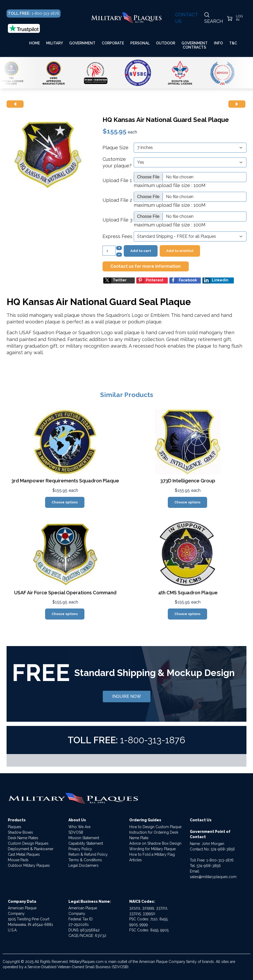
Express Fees (117, 236)
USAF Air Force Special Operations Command (65, 593)
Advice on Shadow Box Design (155, 843)
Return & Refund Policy (88, 854)
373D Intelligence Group (188, 481)
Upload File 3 (117, 220)
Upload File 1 (117, 180)
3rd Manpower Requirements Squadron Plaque (65, 481)
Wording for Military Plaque (152, 849)
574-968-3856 (223, 849)
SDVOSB (76, 832)
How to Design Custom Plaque (155, 827)
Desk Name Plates (23, 838)
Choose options (65, 502)
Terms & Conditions (85, 860)
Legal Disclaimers (84, 865)
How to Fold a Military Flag (152, 854)
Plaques (15, 827)
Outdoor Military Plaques (29, 865)
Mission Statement (84, 838)
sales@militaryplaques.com (213, 877)
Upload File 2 (117, 200)
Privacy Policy (80, 849)
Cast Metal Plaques (24, 854)
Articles (136, 860)
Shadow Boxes (20, 832)
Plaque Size (115, 148)
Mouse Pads (18, 860)
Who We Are (79, 827)
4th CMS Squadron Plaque (188, 593)
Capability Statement (86, 843)
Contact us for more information (146, 266)
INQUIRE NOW (127, 696)
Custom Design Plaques (28, 843)
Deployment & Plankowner (31, 849)
